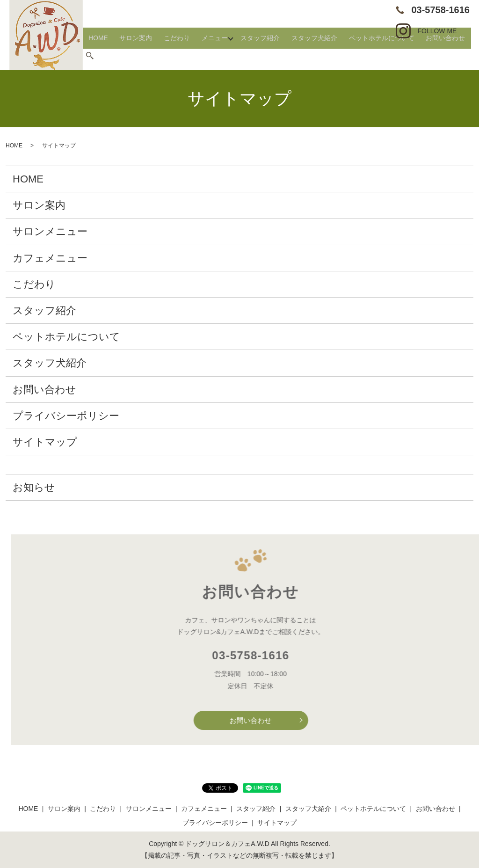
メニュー (243, 55)
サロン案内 (179, 55)
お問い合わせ (444, 55)
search (472, 56)
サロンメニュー (50, 231)
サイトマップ (45, 442)
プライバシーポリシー (66, 416)
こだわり (213, 55)
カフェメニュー (50, 258)
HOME (149, 55)
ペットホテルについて (389, 55)
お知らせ (34, 487)
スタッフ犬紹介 (331, 55)
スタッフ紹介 (286, 55)
